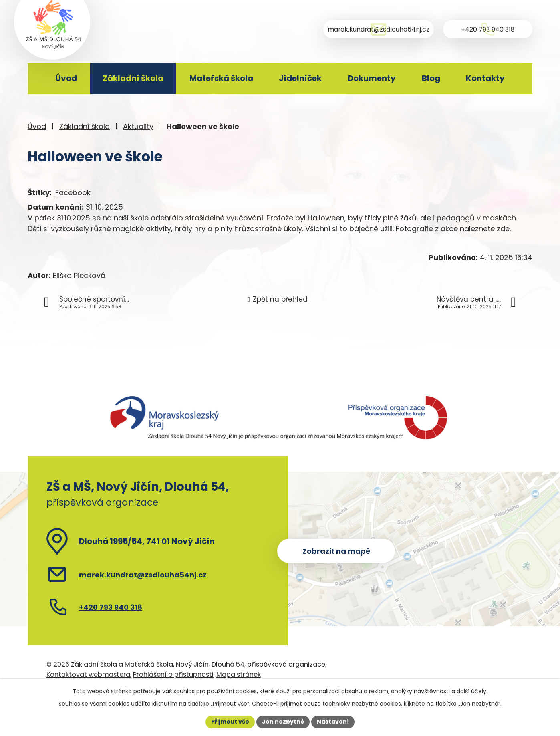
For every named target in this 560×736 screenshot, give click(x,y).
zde (503, 229)
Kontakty (485, 78)
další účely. (472, 691)
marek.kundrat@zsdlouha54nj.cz (143, 575)
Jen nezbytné (283, 722)
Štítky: (40, 193)
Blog (431, 78)
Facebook (73, 193)
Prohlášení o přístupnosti (173, 674)
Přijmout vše (230, 722)
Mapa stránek (239, 674)
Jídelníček (300, 78)
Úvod (66, 78)
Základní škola (133, 78)
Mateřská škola (221, 78)
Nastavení (333, 722)
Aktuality (138, 126)
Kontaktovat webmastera (88, 674)
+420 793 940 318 (111, 607)
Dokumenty (372, 78)
